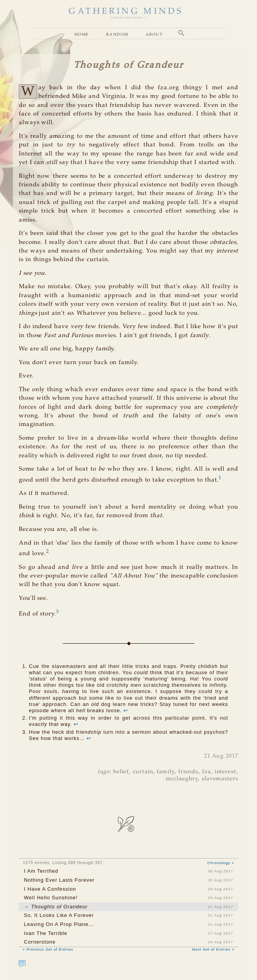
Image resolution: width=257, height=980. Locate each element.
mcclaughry (182, 779)
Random (117, 34)
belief (121, 772)
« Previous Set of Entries (48, 949)
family (166, 772)
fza (206, 772)
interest (225, 772)
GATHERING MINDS (126, 11)
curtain (143, 772)
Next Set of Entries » (213, 949)
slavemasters (220, 779)
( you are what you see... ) (128, 17)
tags (103, 772)
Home (82, 34)
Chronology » (221, 863)
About (154, 34)
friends (188, 772)
